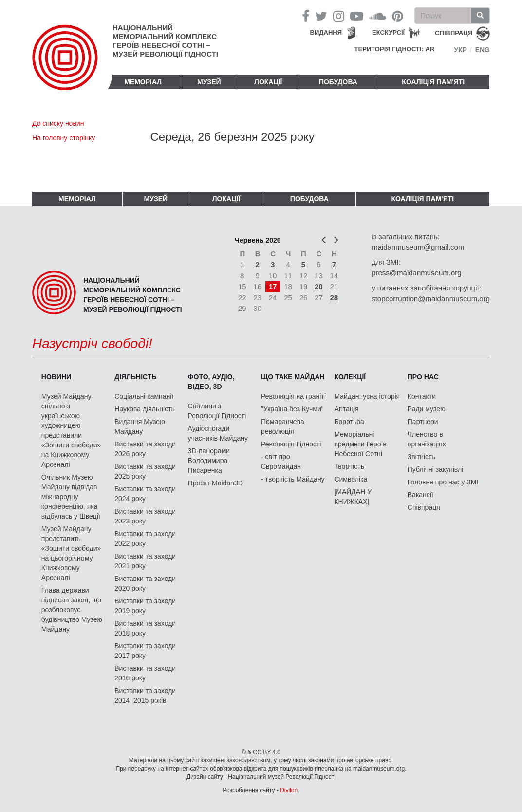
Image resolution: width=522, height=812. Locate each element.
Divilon (289, 790)
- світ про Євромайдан (281, 462)
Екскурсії (388, 32)
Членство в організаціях (427, 439)
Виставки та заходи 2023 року (145, 516)
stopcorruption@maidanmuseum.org (431, 299)
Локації (268, 82)
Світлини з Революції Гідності (217, 411)
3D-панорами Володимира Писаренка (209, 461)
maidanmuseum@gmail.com (418, 247)
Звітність (421, 457)
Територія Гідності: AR (395, 49)
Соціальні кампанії (144, 396)
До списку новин (58, 123)
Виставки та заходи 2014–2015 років (145, 696)
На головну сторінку (64, 138)
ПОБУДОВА (338, 82)
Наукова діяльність (145, 409)
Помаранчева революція (283, 426)
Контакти (422, 396)
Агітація (346, 409)
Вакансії (420, 495)
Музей (209, 82)
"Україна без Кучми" (292, 409)
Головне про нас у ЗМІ (443, 482)
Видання (326, 32)
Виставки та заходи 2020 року (145, 583)
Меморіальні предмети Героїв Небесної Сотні (360, 444)
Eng (483, 50)
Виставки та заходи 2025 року (145, 471)
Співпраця (424, 507)
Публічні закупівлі (436, 469)
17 (273, 286)
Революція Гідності (291, 444)
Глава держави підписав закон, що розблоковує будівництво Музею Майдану (72, 610)
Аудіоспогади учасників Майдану (218, 433)
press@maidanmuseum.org (416, 273)
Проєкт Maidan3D (215, 483)
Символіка (351, 479)
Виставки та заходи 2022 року (145, 539)
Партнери (423, 422)
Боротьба (349, 422)
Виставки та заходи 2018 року (145, 628)
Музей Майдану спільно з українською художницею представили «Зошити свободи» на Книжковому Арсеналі (71, 430)
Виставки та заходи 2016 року (145, 673)
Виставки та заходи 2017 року (145, 651)
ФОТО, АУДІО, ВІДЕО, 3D (211, 382)
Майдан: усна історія (367, 396)
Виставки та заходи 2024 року (145, 494)
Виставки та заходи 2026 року (145, 449)
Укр (460, 50)
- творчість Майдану (293, 479)
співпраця (454, 33)
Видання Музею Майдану (140, 426)
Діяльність (135, 377)
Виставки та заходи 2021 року (145, 561)
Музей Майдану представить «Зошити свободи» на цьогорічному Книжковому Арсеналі (71, 553)
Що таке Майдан (293, 377)
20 (319, 286)
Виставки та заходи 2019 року (145, 606)
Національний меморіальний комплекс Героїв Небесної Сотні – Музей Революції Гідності (165, 41)
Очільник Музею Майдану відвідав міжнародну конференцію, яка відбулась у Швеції (71, 497)
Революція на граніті (293, 396)
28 (334, 298)
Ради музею (427, 409)
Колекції (350, 377)
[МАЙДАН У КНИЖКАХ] (353, 497)
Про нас (423, 377)
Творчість (349, 466)
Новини (56, 377)
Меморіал (143, 82)
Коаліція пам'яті (433, 82)
